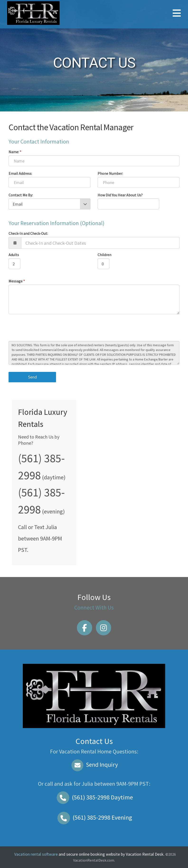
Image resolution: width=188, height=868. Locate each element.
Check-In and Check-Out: (28, 233)
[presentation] (45, 328)
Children (104, 255)
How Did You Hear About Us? (120, 195)
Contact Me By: (21, 195)
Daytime (94, 797)
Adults (14, 255)
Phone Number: (110, 173)
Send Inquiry (94, 765)
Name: (15, 152)
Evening (94, 817)
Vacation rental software (36, 854)
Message (17, 281)
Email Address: (20, 173)
